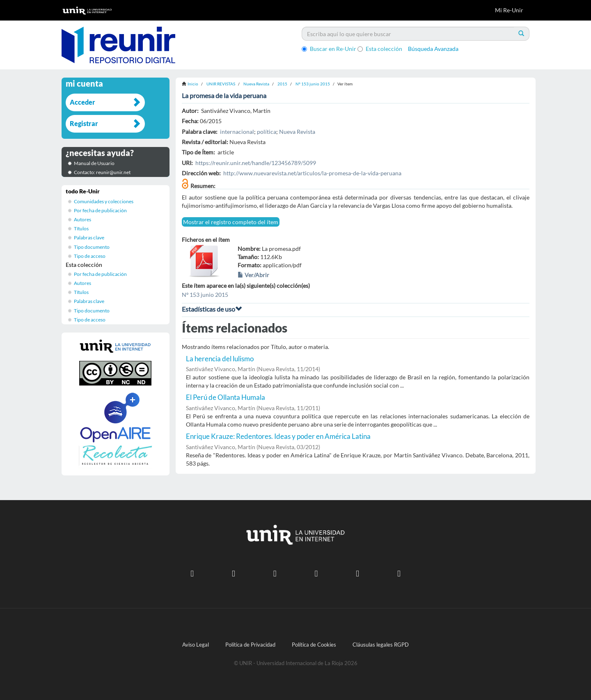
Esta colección (380, 49)
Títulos (81, 228)
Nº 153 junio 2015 (313, 84)
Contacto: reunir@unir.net (102, 172)
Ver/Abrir (253, 275)
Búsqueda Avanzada (433, 49)
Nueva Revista (256, 84)
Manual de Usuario (94, 163)
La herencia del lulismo (220, 359)
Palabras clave (89, 238)
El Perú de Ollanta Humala (226, 397)
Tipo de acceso (90, 256)
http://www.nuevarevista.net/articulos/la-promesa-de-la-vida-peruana (312, 173)
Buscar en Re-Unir (329, 49)
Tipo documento (92, 247)
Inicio (193, 84)
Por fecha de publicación (100, 210)
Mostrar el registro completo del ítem (231, 222)
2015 (282, 84)
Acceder (82, 102)
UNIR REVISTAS (221, 84)
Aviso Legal (196, 645)
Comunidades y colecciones (104, 201)
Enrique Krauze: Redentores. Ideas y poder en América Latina (278, 436)
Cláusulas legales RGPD (381, 645)
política (267, 132)
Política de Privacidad (250, 645)
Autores (82, 219)
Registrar (84, 123)
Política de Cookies (314, 645)
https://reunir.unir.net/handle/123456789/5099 (256, 163)
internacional (237, 132)
